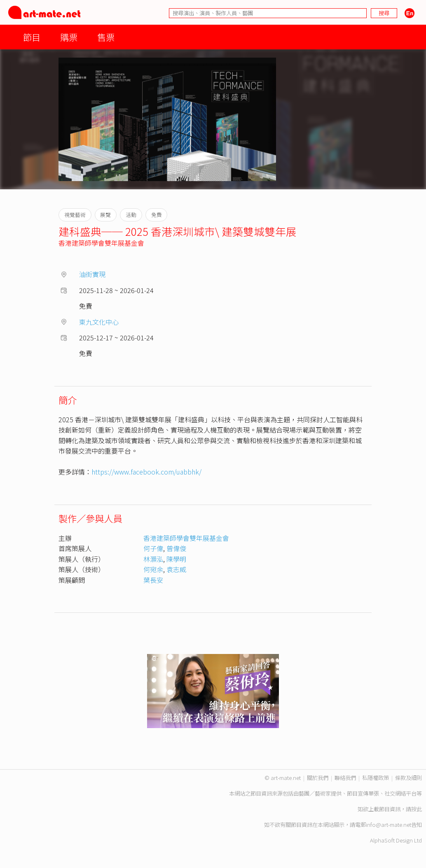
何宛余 (153, 569)
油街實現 (92, 274)
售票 (106, 37)
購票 (69, 37)
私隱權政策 (376, 778)
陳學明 (176, 559)
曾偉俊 (176, 548)
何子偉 (153, 548)
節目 (32, 37)
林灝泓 (153, 559)
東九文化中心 (99, 322)
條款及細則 (408, 778)
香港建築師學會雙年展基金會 (101, 243)
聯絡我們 (345, 778)
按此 (417, 809)
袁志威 (176, 569)
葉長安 (153, 580)
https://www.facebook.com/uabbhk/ (146, 472)
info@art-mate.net (389, 825)
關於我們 (318, 778)
